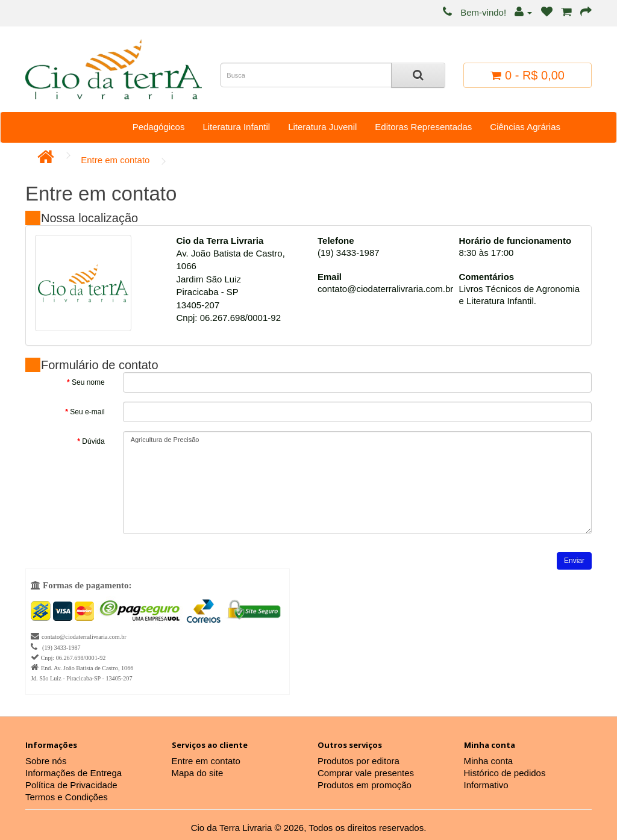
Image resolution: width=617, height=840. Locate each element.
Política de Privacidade (71, 785)
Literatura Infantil (236, 127)
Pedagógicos (159, 127)
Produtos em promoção (365, 785)
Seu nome (88, 382)
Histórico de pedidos (505, 773)
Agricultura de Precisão (357, 483)
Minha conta (489, 761)
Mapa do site (198, 773)
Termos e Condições (67, 797)
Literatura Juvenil (322, 127)
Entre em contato (115, 160)
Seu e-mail (87, 412)
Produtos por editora (359, 761)
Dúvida (93, 441)
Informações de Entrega (74, 773)
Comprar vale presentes (366, 773)
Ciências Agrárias (525, 127)
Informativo (486, 785)
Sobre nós (46, 761)
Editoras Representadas (423, 127)
